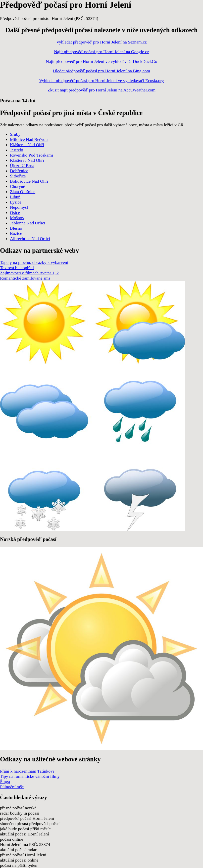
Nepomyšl (19, 207)
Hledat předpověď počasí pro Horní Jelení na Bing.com (102, 71)
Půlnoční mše (12, 787)
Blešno (16, 228)
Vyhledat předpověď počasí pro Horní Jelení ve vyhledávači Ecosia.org (101, 81)
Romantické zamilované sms (25, 278)
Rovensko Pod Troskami (31, 155)
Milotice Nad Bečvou (29, 139)
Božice (16, 233)
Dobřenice (19, 171)
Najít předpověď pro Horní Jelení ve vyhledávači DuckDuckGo (101, 61)
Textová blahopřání (17, 268)
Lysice (16, 202)
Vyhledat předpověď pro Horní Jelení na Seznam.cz (101, 42)
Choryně (18, 186)
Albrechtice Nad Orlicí (30, 239)
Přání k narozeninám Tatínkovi (27, 771)
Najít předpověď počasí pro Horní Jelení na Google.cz (101, 52)
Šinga (5, 782)
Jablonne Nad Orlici (28, 223)
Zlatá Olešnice (23, 192)
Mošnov (17, 218)
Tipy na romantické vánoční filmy (30, 776)
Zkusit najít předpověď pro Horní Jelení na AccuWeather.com (101, 90)
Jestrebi (17, 150)
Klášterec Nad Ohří (27, 145)
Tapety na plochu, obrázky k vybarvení (34, 262)
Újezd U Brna (22, 165)
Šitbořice (18, 176)
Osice (15, 212)
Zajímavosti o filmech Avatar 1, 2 (29, 273)
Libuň (15, 197)
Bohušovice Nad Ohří (29, 181)
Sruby (15, 134)
